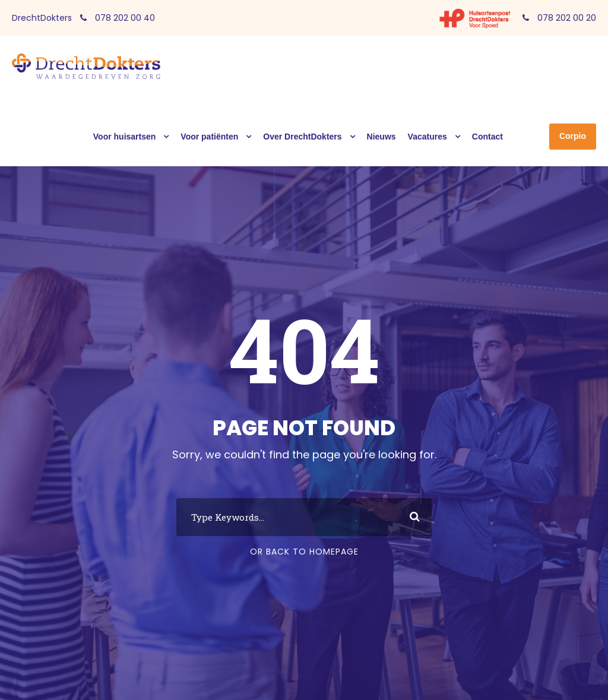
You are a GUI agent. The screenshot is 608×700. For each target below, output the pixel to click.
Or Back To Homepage (304, 552)
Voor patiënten (209, 137)
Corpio (573, 136)
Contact (487, 137)
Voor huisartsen (125, 137)
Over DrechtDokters (302, 137)
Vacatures (427, 137)
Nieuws (381, 137)
